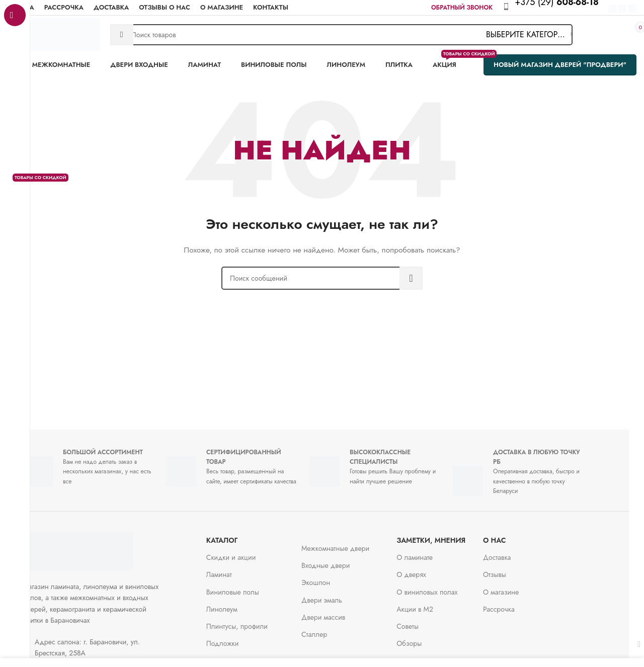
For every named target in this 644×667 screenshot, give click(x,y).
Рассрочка (514, 604)
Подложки (238, 638)
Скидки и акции (246, 552)
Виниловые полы (248, 587)
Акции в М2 (430, 604)
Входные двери (341, 560)
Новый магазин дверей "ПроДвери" (560, 65)
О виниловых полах (442, 587)
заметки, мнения (446, 535)
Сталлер (329, 629)
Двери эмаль (337, 595)
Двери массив (338, 612)
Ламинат (234, 569)
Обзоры (424, 638)
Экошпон (331, 577)
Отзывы (510, 569)
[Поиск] (342, 35)
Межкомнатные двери (350, 543)
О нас (510, 535)
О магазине (516, 587)
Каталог (237, 535)
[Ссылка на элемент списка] (111, 643)
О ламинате (430, 552)
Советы (423, 621)
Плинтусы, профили (252, 621)
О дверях (426, 569)
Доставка (512, 552)
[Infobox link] (562, 8)
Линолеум (237, 604)
